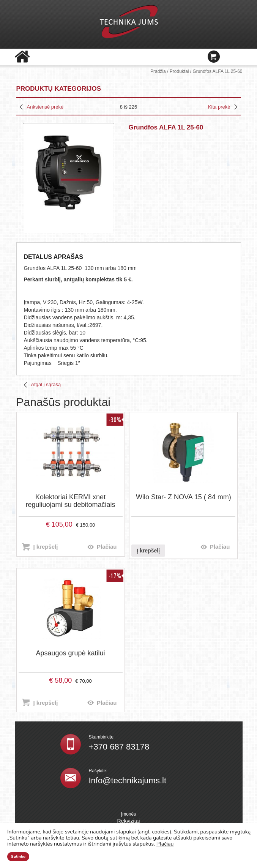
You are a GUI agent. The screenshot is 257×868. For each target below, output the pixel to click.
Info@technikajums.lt (128, 780)
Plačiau (107, 547)
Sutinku (18, 857)
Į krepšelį (46, 547)
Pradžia (158, 71)
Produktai (179, 71)
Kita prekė (219, 107)
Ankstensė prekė (45, 107)
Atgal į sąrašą (46, 384)
